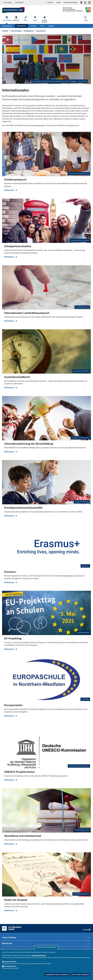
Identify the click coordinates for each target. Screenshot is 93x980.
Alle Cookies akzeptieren (81, 975)
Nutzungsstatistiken (10, 966)
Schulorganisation (7, 26)
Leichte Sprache (8, 3)
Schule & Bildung (9, 938)
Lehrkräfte (33, 26)
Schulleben (51, 26)
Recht (42, 26)
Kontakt (58, 3)
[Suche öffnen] (86, 20)
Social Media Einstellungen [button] (71, 3)
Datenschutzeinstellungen (47, 947)
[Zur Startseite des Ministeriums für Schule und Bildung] (13, 10)
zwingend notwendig (10, 962)
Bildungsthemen (21, 26)
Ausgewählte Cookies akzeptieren (57, 975)
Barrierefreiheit (19, 3)
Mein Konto (50, 3)
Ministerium (7, 943)
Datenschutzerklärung (39, 956)
